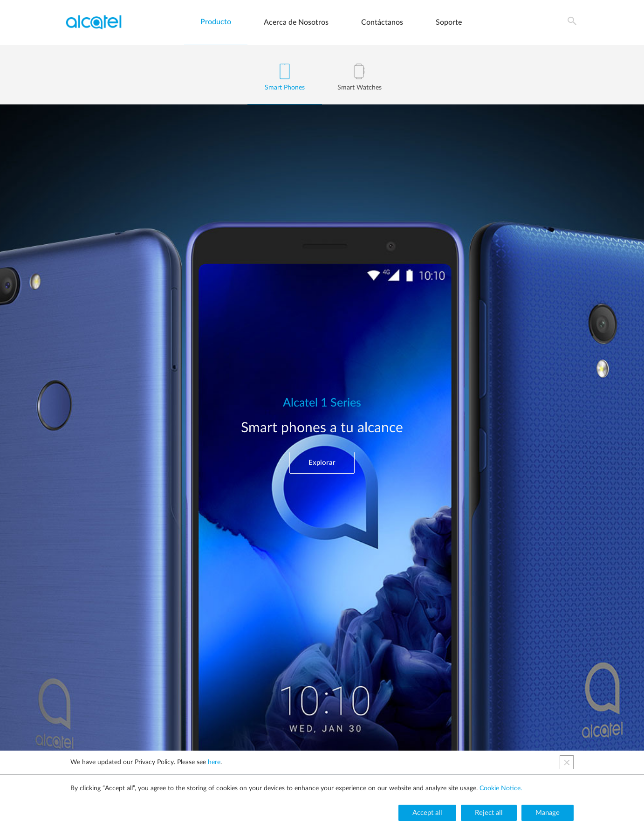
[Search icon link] (572, 22)
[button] (322, 463)
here (214, 762)
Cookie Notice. (501, 788)
